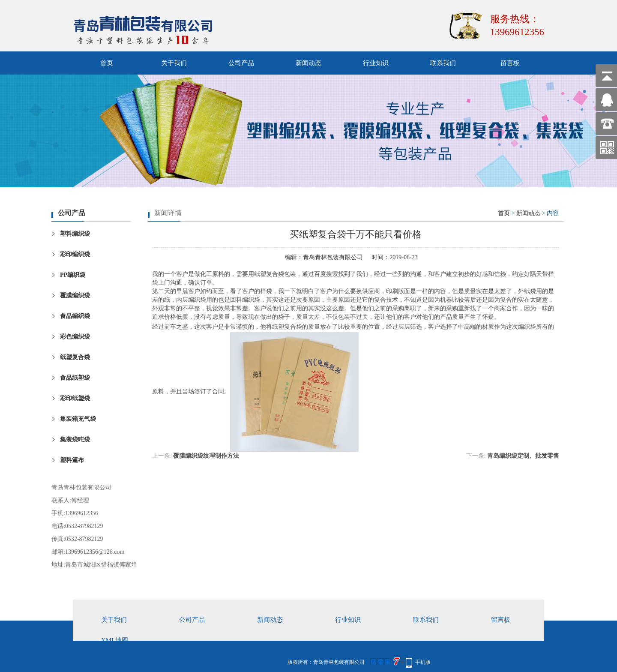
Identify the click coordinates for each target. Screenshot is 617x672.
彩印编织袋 (75, 254)
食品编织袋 (75, 316)
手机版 (423, 662)
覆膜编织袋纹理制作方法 (206, 456)
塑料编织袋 (75, 234)
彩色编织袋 (75, 337)
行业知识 (376, 63)
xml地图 (115, 640)
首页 (107, 63)
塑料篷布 (72, 460)
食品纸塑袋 (75, 378)
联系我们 (443, 63)
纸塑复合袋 (75, 357)
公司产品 (241, 63)
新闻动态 (308, 63)
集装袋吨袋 (75, 439)
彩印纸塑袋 (75, 398)
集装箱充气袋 (78, 419)
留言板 (510, 63)
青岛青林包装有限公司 (333, 257)
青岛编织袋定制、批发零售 (523, 456)
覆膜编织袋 (75, 295)
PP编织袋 (73, 275)
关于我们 (174, 63)
